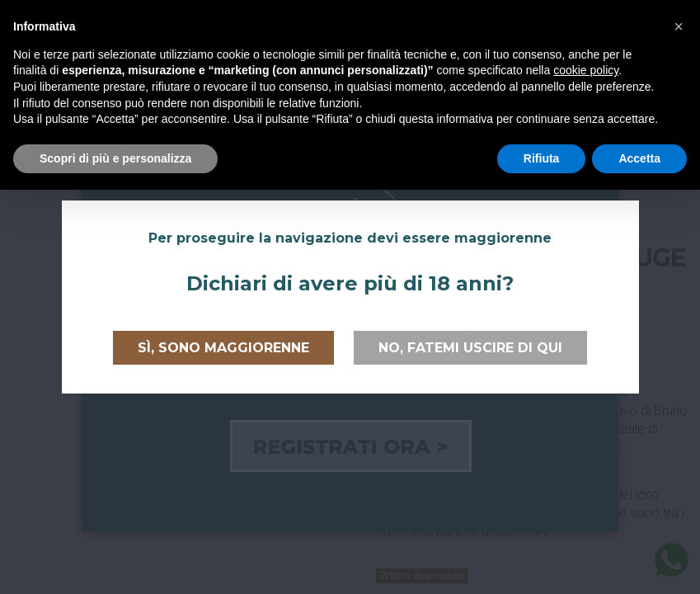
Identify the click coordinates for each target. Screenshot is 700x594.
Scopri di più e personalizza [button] (115, 158)
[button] (679, 26)
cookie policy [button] (586, 70)
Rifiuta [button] (542, 158)
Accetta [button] (639, 158)
